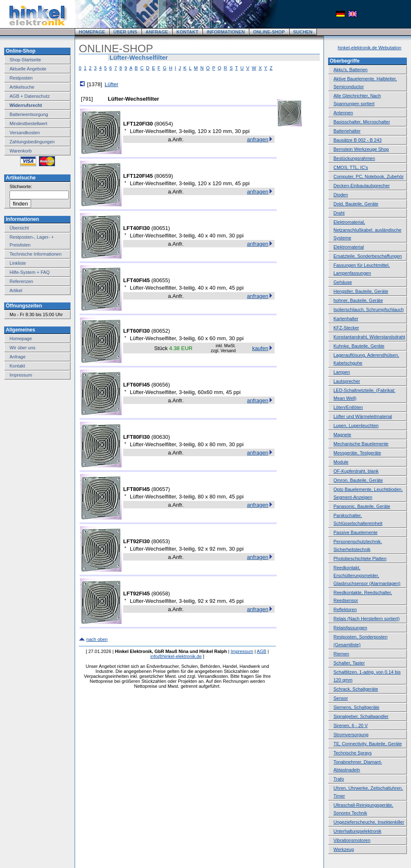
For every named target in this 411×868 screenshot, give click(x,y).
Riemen (341, 654)
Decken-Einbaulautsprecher (362, 186)
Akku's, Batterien (350, 70)
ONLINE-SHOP (269, 32)
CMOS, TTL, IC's (351, 167)
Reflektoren (345, 609)
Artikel (16, 290)
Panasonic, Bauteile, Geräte (362, 506)
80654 (163, 124)
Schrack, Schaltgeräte (356, 689)
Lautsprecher (347, 381)
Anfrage (18, 357)
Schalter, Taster (349, 663)
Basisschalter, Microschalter (362, 122)
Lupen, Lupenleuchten (356, 426)
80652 (161, 331)
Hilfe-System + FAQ (30, 272)
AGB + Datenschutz (30, 96)
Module (341, 462)
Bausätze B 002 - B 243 (357, 140)
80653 (161, 541)
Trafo (339, 779)
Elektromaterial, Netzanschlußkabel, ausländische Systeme (367, 230)
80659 (163, 176)
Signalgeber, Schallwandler (361, 716)
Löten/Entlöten (348, 407)
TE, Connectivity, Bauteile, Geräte (368, 744)
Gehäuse (343, 282)
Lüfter (111, 84)
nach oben (97, 639)
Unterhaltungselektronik (357, 831)
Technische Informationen (35, 254)
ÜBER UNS (125, 32)
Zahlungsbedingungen (32, 142)
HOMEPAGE (92, 32)
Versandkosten (25, 133)
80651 (161, 228)
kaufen (260, 348)
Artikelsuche (22, 87)
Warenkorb (21, 151)
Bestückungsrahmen (354, 158)
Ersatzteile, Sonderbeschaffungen (368, 256)
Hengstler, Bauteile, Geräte (361, 291)
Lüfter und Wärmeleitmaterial (363, 416)
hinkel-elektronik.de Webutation (369, 48)
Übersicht (19, 228)
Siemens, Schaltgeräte (356, 707)
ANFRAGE (157, 32)
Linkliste (18, 263)
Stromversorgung (351, 735)
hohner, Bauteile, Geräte (358, 300)
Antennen (343, 113)
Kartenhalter (346, 319)
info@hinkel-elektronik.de (176, 656)
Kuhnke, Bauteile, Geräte (359, 346)
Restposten (21, 78)
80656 (161, 385)
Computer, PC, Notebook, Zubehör (368, 177)
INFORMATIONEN (226, 32)
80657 (161, 489)
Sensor (341, 698)
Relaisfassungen (350, 628)
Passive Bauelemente (355, 532)
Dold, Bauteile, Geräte (356, 204)
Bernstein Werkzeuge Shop (361, 149)
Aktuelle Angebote (28, 69)
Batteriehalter (347, 131)
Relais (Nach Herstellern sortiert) (367, 619)
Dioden (341, 195)
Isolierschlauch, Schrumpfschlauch (368, 309)
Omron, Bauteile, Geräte (358, 480)
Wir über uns (22, 348)
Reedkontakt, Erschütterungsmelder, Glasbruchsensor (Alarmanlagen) (367, 575)
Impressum (21, 375)
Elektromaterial (349, 247)
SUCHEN (303, 32)
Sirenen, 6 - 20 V (351, 725)
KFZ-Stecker (346, 328)
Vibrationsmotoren (352, 840)
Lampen (342, 372)
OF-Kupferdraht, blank (356, 471)
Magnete (342, 435)
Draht (339, 213)
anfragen (258, 139)
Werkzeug (344, 849)
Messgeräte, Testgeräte (357, 453)
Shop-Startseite (25, 60)
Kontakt (17, 366)
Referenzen (21, 281)
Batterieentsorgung (29, 114)
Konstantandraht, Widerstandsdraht (369, 337)
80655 (161, 280)
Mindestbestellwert (28, 123)
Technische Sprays (353, 753)
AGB (261, 651)
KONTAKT (187, 32)
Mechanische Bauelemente (361, 444)
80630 (161, 437)
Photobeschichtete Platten (360, 559)
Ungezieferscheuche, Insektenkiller (369, 822)
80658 (161, 594)
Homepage (21, 338)
